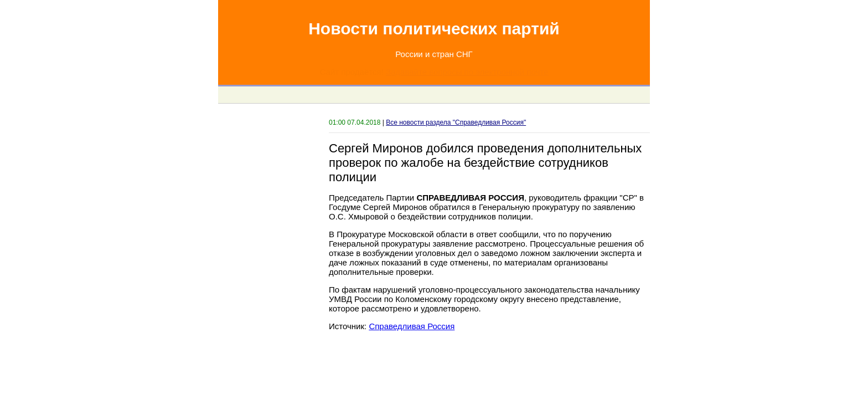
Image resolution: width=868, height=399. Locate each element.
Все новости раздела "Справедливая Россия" (456, 122)
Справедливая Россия (412, 326)
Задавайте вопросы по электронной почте (467, 72)
